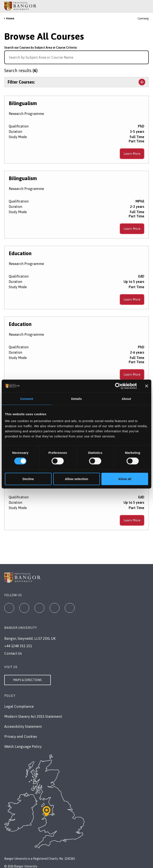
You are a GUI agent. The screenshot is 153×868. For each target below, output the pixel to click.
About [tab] (126, 399)
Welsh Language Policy (23, 746)
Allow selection (76, 479)
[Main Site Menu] (141, 6)
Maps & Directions (27, 680)
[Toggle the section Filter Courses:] (76, 82)
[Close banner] (147, 386)
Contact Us (13, 653)
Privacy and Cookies (21, 736)
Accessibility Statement (23, 726)
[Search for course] (145, 57)
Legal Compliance (19, 706)
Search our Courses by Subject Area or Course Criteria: (41, 48)
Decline (28, 479)
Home (10, 18)
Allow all (125, 479)
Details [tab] (76, 399)
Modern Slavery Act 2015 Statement (33, 716)
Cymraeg (143, 18)
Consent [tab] (27, 399)
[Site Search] (147, 6)
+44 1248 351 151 (18, 646)
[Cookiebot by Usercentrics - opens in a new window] (118, 386)
